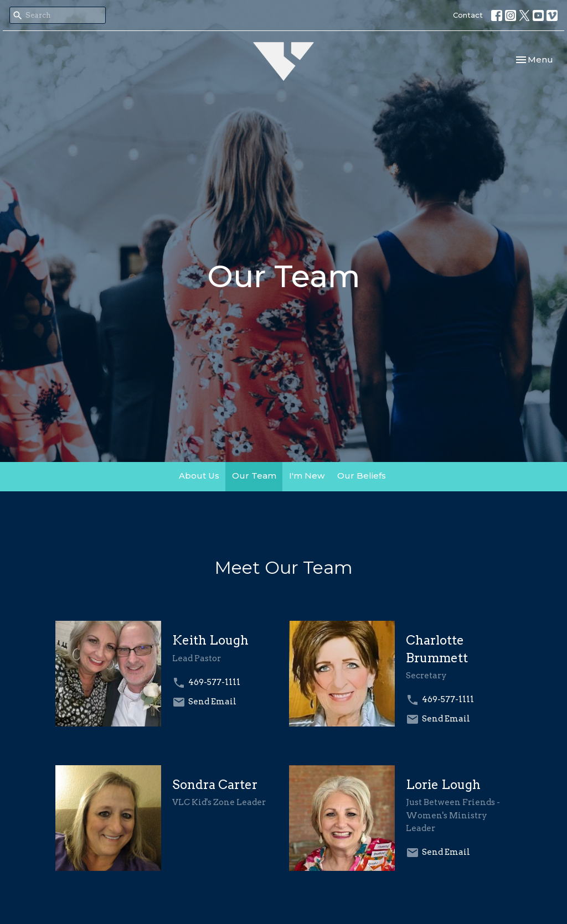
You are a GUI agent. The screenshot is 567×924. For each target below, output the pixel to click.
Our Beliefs (362, 476)
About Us (199, 476)
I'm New (307, 476)
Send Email (212, 702)
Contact (468, 15)
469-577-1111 (214, 682)
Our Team (254, 476)
